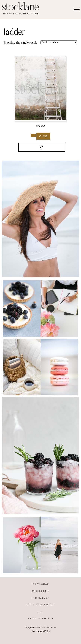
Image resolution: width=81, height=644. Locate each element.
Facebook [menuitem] (41, 591)
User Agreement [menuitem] (40, 605)
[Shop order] (59, 42)
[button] (42, 147)
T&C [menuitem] (40, 612)
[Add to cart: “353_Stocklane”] (33, 135)
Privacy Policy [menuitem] (40, 619)
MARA (46, 631)
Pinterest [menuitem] (41, 598)
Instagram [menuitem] (41, 584)
